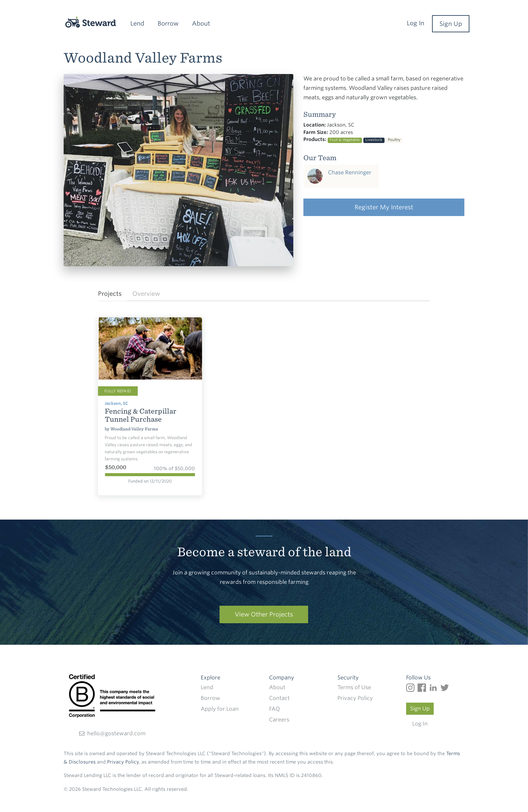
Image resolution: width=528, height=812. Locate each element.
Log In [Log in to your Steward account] (420, 724)
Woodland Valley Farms (134, 429)
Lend (137, 23)
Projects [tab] (110, 294)
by (108, 429)
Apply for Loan (220, 709)
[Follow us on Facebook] (423, 687)
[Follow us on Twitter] (445, 687)
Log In (416, 23)
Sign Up (451, 24)
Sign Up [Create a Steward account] (420, 709)
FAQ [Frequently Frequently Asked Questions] (274, 709)
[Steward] (83, 22)
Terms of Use (354, 687)
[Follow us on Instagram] (412, 687)
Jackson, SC (116, 403)
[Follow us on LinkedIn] (435, 687)
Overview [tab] (146, 294)
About (201, 23)
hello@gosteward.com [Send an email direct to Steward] (112, 733)
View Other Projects (264, 614)
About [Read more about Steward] (277, 687)
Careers (279, 720)
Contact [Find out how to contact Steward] (279, 698)
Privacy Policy (355, 698)
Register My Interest (384, 207)
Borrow (168, 23)
